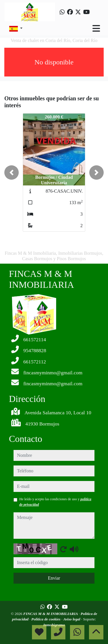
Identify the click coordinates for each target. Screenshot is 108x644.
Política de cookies (46, 619)
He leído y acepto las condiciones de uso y (55, 502)
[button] (12, 172)
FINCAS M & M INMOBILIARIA (51, 614)
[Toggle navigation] (96, 28)
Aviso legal (72, 619)
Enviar (54, 578)
